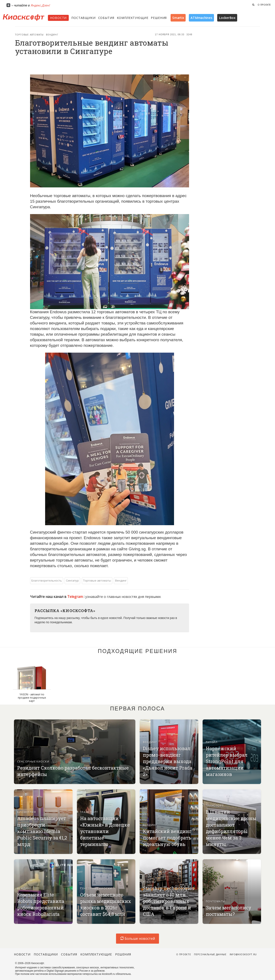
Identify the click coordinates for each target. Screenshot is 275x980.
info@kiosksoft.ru (243, 954)
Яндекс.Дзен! (40, 5)
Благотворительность (47, 580)
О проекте (264, 5)
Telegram (76, 597)
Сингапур (72, 580)
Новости (58, 18)
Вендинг (52, 35)
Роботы (149, 882)
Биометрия (27, 812)
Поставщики (83, 18)
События (106, 18)
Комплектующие (133, 18)
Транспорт (89, 812)
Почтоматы (216, 901)
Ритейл (212, 742)
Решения (159, 18)
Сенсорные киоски (33, 762)
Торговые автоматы (29, 35)
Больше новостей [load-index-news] (138, 938)
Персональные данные (210, 954)
